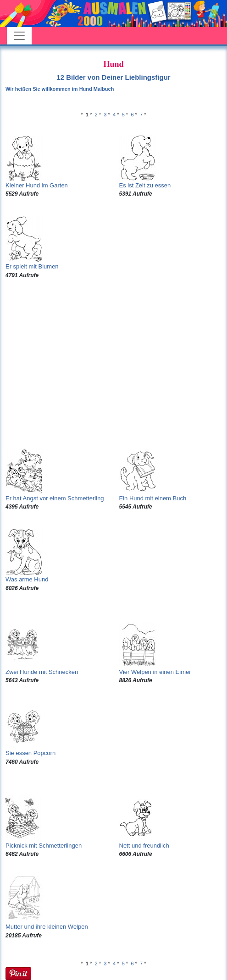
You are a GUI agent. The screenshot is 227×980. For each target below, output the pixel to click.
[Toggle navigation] (19, 36)
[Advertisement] (113, 364)
